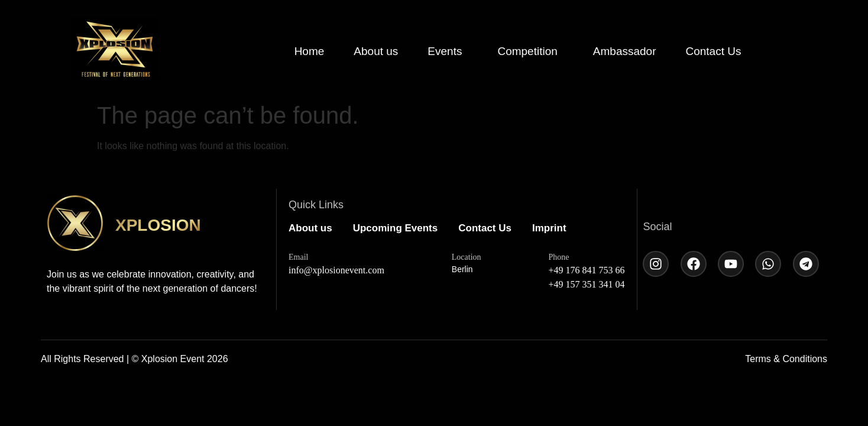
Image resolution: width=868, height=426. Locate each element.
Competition (527, 51)
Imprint (549, 228)
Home (310, 51)
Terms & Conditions (786, 359)
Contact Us (713, 51)
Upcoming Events (396, 228)
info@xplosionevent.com (336, 270)
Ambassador (625, 51)
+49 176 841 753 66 (587, 270)
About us (376, 51)
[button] (448, 51)
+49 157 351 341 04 (587, 284)
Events (445, 51)
